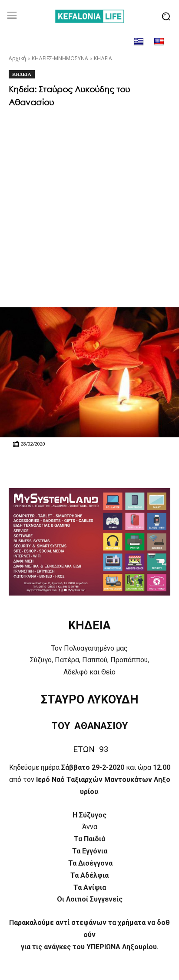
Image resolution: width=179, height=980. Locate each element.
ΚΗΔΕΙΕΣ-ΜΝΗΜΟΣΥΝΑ (60, 58)
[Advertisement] (89, 205)
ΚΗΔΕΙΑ (103, 58)
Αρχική (17, 58)
